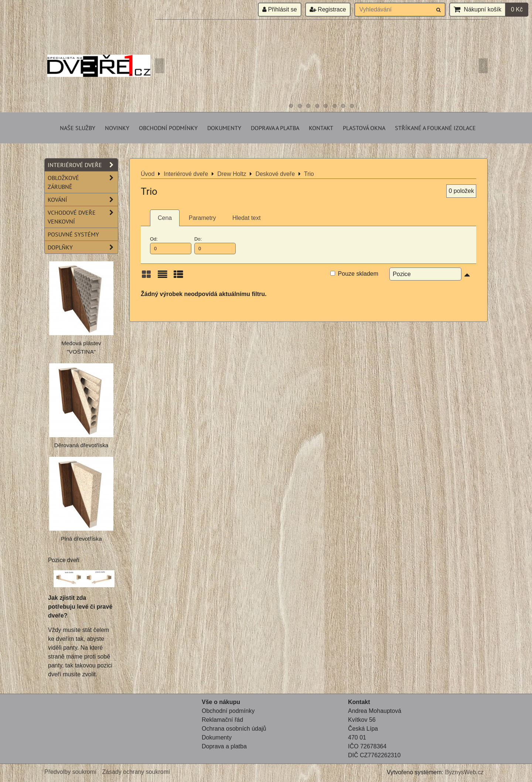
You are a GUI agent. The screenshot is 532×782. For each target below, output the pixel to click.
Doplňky (83, 247)
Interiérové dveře (83, 165)
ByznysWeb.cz (464, 772)
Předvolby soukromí (70, 772)
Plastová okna (364, 128)
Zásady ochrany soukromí (136, 772)
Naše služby (78, 128)
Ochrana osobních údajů (234, 729)
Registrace (328, 9)
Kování (83, 200)
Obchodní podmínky (168, 128)
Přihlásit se (280, 9)
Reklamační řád (222, 720)
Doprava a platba (275, 128)
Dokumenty (224, 128)
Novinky (117, 128)
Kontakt (321, 128)
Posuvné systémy (73, 234)
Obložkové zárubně (83, 182)
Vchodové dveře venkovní (83, 217)
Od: (171, 245)
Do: (215, 245)
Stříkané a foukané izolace (435, 128)
